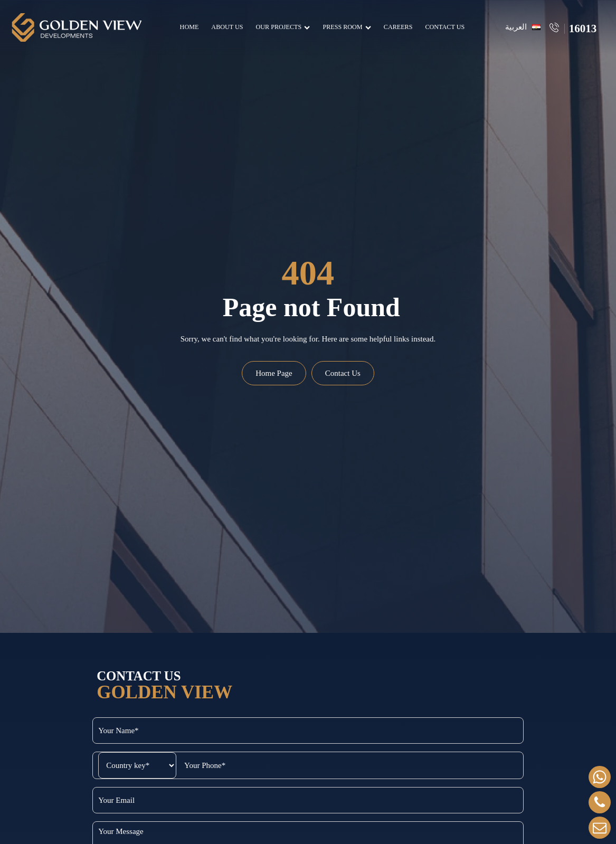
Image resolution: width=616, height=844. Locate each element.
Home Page (274, 373)
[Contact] (600, 828)
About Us (225, 27)
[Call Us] (600, 802)
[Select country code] (51, 765)
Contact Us (443, 27)
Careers (397, 27)
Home (187, 27)
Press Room (345, 27)
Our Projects (281, 27)
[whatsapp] (600, 777)
